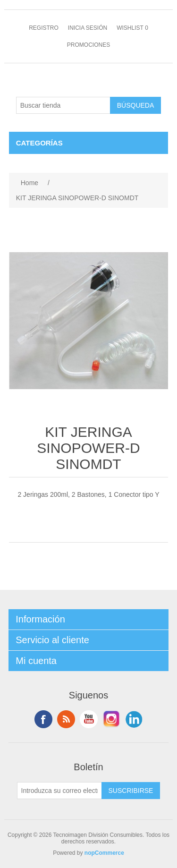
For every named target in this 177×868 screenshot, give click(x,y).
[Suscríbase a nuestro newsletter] (59, 791)
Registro (44, 28)
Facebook (43, 719)
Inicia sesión (88, 28)
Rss (66, 719)
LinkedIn (134, 719)
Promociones (88, 45)
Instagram (111, 719)
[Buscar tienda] (63, 105)
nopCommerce (104, 853)
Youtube (89, 719)
